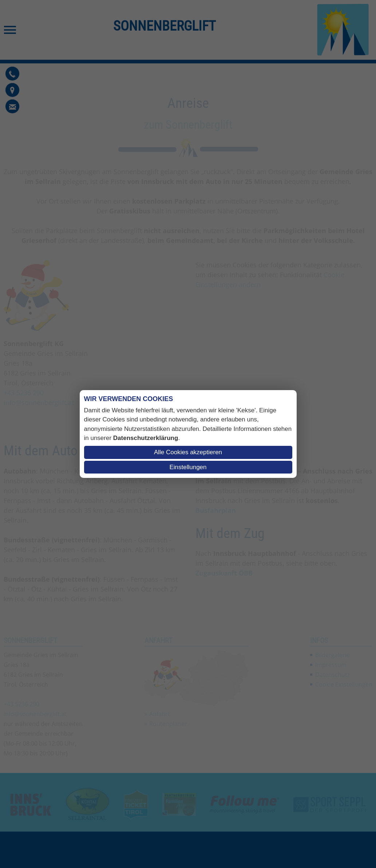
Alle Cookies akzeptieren (188, 452)
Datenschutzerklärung (146, 438)
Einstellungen (188, 467)
